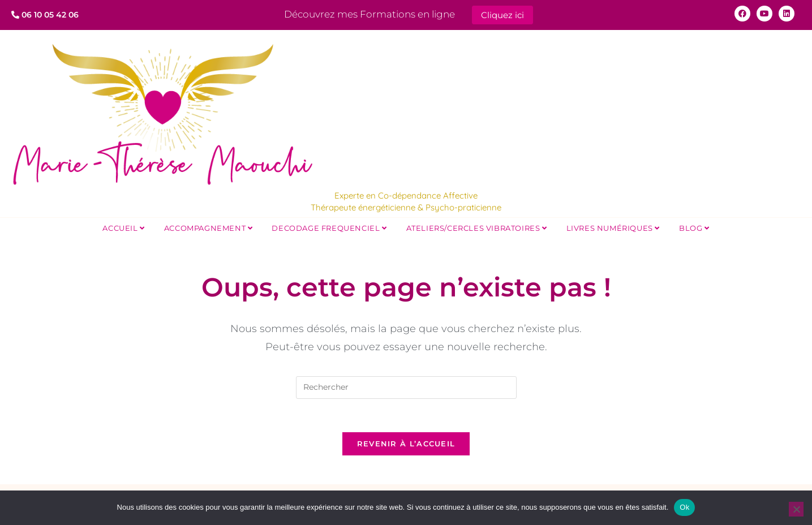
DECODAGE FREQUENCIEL (329, 227)
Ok (684, 507)
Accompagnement (209, 227)
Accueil (123, 227)
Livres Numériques (613, 227)
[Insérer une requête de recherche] (406, 386)
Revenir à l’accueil (406, 444)
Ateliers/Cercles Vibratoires (477, 227)
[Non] (796, 509)
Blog (694, 227)
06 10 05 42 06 (45, 15)
